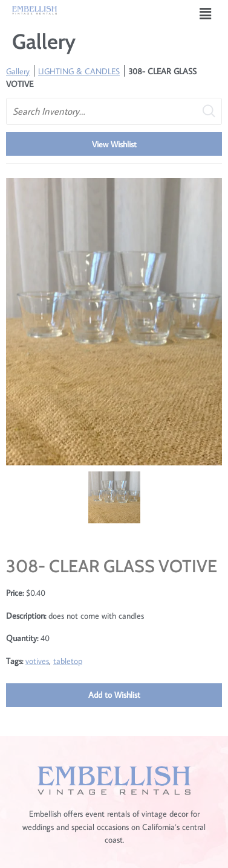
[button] (206, 14)
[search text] (114, 111)
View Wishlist (114, 144)
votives (37, 661)
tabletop (68, 661)
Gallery (18, 71)
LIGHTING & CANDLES (79, 71)
